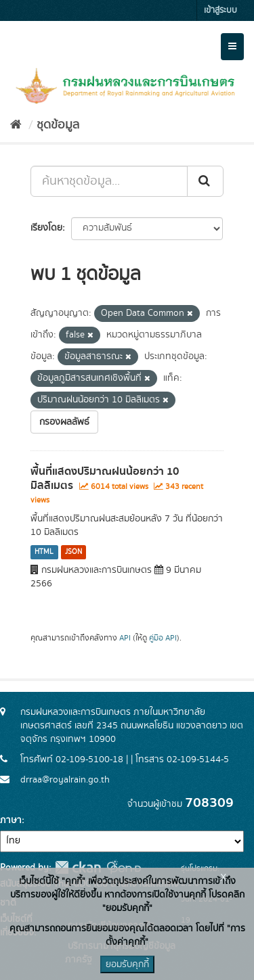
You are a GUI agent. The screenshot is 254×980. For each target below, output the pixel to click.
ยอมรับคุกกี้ (127, 964)
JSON (73, 552)
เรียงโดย (46, 228)
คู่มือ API (163, 638)
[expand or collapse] (232, 47)
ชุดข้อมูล (58, 125)
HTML (44, 552)
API (125, 638)
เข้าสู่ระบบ (220, 10)
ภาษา (11, 820)
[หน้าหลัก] (16, 125)
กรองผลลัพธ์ (64, 422)
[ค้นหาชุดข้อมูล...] (109, 181)
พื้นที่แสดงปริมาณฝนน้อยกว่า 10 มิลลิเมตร (105, 479)
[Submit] (205, 181)
